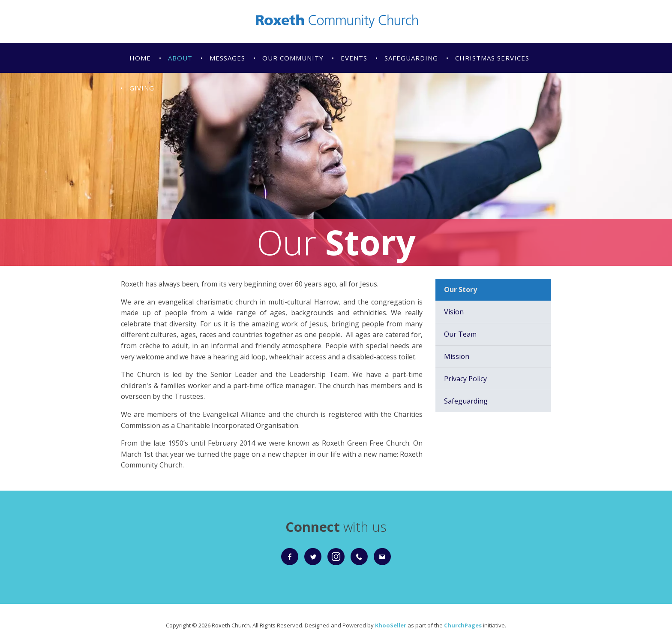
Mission (457, 356)
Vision (454, 312)
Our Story (460, 289)
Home (140, 58)
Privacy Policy (465, 379)
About (180, 58)
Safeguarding (411, 58)
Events (354, 58)
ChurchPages (463, 625)
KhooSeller (391, 625)
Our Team (460, 334)
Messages (227, 58)
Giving (142, 88)
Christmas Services (492, 58)
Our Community (293, 58)
